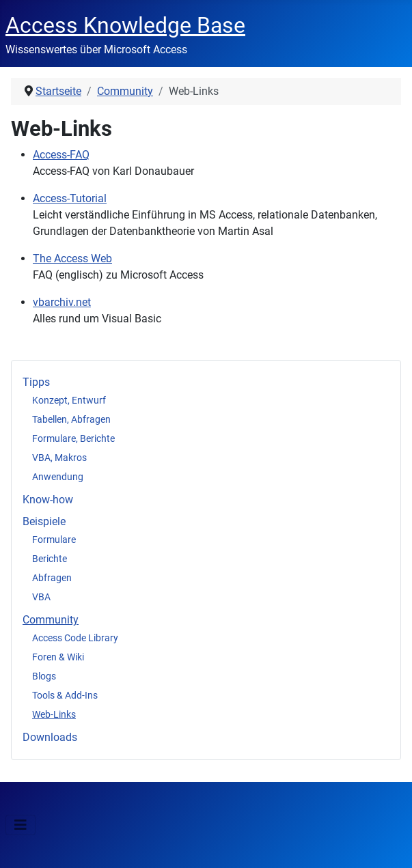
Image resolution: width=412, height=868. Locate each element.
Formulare (54, 540)
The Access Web (72, 258)
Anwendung (58, 477)
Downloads (50, 737)
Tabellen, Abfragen (71, 419)
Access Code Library (75, 638)
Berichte (50, 559)
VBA (41, 597)
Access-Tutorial (70, 198)
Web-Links (54, 714)
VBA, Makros (59, 458)
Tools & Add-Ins (65, 695)
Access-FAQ (61, 155)
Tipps (36, 382)
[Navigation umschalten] (20, 825)
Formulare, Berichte (73, 438)
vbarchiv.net (62, 302)
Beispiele (44, 521)
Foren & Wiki (58, 657)
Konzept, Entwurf (69, 400)
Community (51, 620)
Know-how (48, 500)
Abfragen (52, 578)
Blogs (44, 676)
